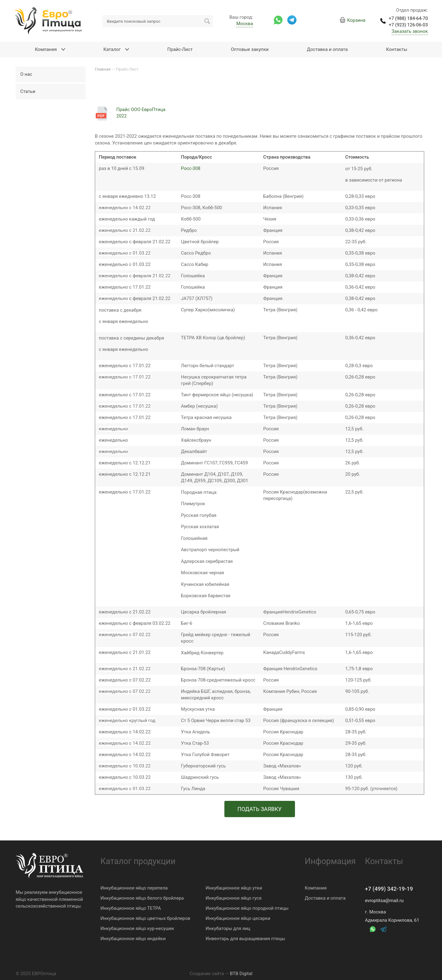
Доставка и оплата (325, 898)
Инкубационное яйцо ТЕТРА (131, 908)
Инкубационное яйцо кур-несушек (137, 928)
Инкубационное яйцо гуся (234, 898)
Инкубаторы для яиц (228, 928)
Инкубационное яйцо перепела (134, 888)
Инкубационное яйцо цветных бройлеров (145, 918)
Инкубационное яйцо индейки (133, 939)
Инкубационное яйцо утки (234, 888)
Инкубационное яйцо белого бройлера (142, 898)
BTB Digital (241, 974)
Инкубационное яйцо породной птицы (247, 908)
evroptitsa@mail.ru (384, 901)
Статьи (28, 91)
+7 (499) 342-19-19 (389, 889)
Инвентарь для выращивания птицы (245, 939)
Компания (316, 888)
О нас (26, 74)
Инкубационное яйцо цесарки (238, 918)
